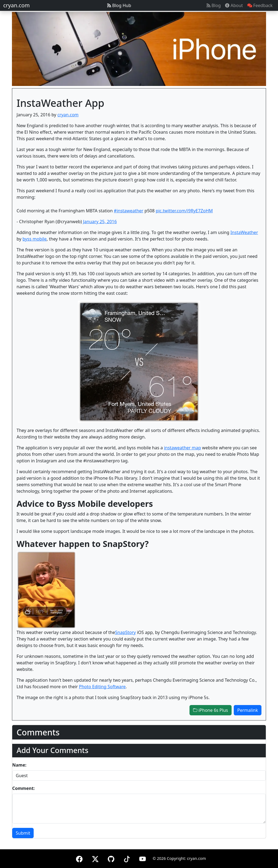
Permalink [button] (248, 710)
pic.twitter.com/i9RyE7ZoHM (184, 211)
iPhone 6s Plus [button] (211, 710)
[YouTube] (143, 858)
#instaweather (129, 211)
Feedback (260, 5)
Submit (23, 833)
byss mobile (35, 239)
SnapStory (126, 632)
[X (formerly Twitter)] (95, 858)
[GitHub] (111, 858)
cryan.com (16, 5)
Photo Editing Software (102, 687)
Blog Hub (119, 5)
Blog (214, 5)
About (234, 5)
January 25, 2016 (100, 222)
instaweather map (182, 448)
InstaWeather (244, 232)
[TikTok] (127, 858)
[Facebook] (79, 858)
